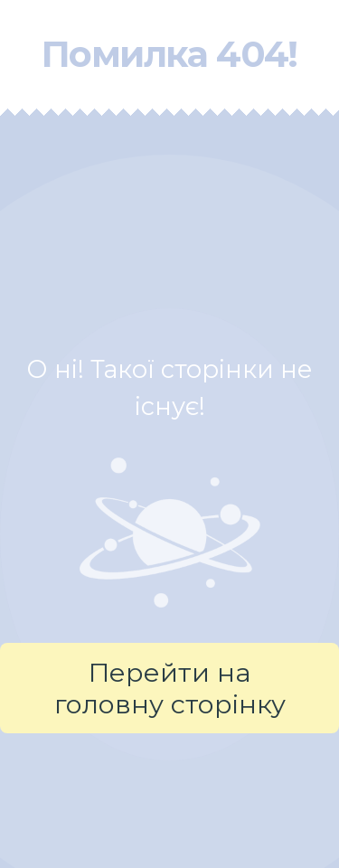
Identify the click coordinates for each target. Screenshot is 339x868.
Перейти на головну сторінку (170, 688)
